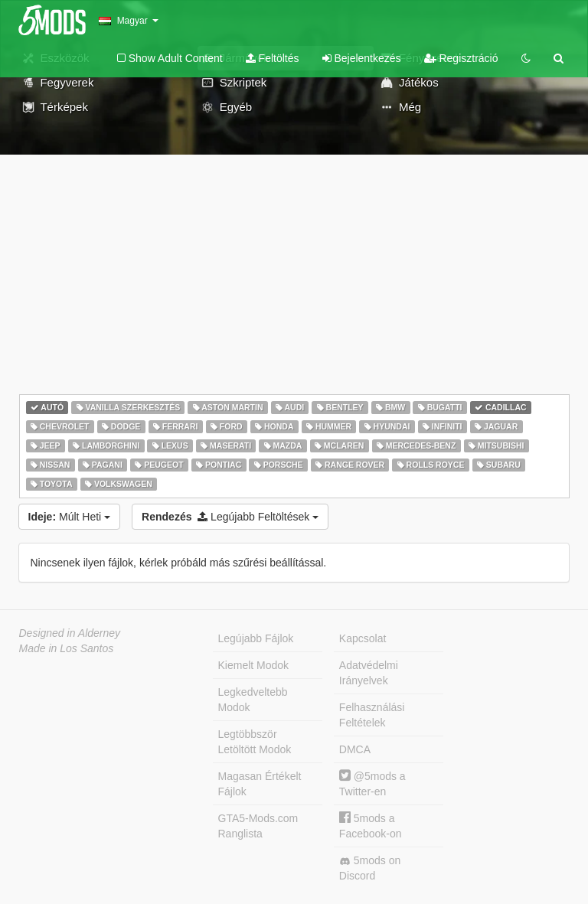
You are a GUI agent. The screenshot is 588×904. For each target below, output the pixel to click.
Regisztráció (461, 58)
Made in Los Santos (67, 648)
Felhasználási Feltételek (372, 715)
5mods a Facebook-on (371, 826)
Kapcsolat (363, 638)
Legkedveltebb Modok (253, 700)
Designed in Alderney (70, 633)
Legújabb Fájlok (256, 638)
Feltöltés (273, 58)
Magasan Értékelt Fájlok (260, 784)
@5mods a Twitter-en (372, 783)
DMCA (355, 749)
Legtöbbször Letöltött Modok (255, 742)
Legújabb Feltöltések (230, 517)
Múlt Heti (70, 517)
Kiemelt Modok (254, 665)
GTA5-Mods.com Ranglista (258, 826)
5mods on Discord (370, 868)
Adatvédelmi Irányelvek (369, 673)
